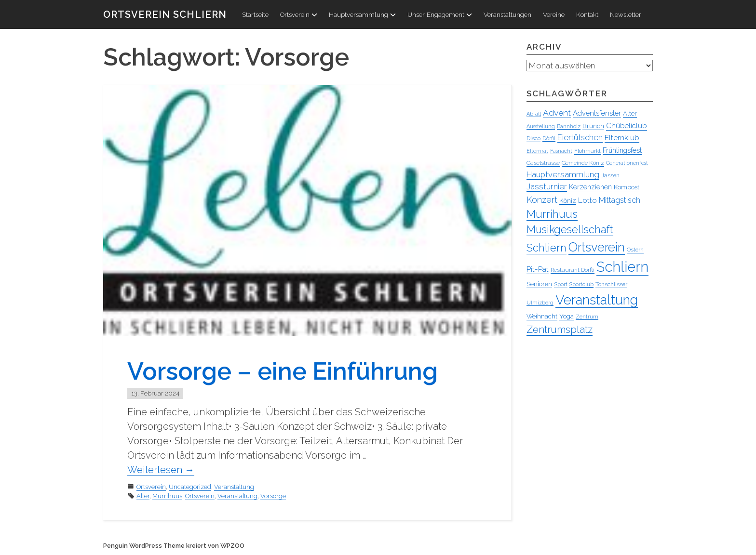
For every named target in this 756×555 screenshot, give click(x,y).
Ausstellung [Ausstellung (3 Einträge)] (541, 126)
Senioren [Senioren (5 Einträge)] (539, 284)
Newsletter (626, 14)
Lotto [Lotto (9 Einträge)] (587, 200)
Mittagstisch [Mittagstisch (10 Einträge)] (620, 200)
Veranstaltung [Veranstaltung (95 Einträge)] (597, 300)
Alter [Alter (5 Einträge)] (630, 113)
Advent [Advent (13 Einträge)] (557, 113)
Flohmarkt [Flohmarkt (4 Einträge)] (587, 151)
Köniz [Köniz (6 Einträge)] (568, 200)
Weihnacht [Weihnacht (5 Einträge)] (542, 316)
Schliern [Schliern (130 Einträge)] (622, 267)
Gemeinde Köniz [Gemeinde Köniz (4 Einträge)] (583, 163)
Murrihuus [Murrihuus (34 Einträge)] (552, 214)
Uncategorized (190, 487)
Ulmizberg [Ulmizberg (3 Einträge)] (540, 303)
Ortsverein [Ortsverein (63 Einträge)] (597, 247)
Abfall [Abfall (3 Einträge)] (534, 114)
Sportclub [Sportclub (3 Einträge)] (581, 284)
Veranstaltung (234, 487)
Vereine (554, 14)
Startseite (255, 14)
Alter (143, 496)
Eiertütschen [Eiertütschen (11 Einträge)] (580, 137)
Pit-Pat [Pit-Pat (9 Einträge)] (538, 269)
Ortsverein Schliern (165, 14)
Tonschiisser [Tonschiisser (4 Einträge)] (611, 284)
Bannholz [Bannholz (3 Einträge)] (569, 126)
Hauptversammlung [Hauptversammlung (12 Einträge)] (563, 174)
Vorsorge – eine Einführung (283, 371)
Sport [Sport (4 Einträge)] (561, 284)
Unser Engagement (440, 14)
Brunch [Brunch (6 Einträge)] (593, 126)
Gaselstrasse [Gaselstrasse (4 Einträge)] (543, 163)
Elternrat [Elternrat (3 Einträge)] (537, 151)
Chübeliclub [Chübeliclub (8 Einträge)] (627, 126)
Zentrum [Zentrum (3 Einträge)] (587, 317)
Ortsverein (299, 14)
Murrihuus (167, 496)
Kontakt (587, 14)
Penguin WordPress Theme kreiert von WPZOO (174, 546)
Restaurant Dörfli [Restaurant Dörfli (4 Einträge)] (573, 270)
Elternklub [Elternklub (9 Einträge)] (622, 138)
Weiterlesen (161, 470)
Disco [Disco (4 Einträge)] (533, 138)
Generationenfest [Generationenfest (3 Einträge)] (627, 163)
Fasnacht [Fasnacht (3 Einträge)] (561, 151)
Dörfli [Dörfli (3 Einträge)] (549, 138)
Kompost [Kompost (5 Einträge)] (627, 187)
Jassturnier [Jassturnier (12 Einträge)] (547, 186)
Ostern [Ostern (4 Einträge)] (635, 250)
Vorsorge (273, 496)
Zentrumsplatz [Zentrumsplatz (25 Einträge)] (560, 330)
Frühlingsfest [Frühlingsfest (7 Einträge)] (622, 150)
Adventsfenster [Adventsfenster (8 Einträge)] (597, 113)
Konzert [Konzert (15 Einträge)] (542, 200)
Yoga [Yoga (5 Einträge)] (567, 316)
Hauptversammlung (362, 14)
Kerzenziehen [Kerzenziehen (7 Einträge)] (590, 187)
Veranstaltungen (507, 14)
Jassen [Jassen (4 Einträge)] (610, 175)
